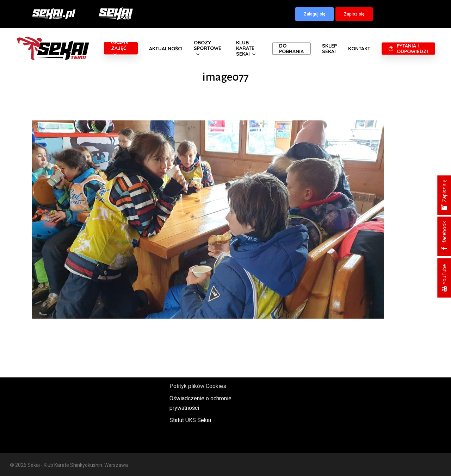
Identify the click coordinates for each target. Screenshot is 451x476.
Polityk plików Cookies (198, 386)
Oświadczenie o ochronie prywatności (200, 403)
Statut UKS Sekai (190, 420)
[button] (314, 14)
